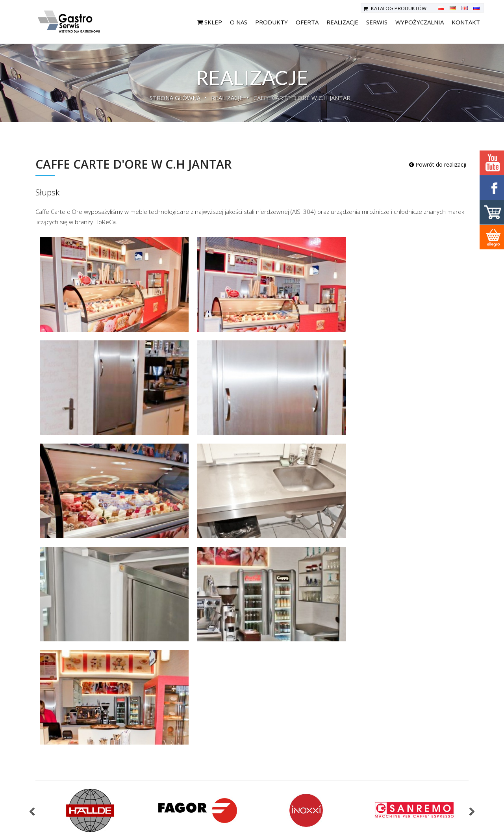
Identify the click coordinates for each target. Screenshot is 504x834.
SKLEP (210, 22)
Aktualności (185, 795)
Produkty (271, 22)
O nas (239, 22)
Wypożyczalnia (420, 22)
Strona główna (175, 98)
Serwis (377, 22)
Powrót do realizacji (438, 164)
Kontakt (466, 22)
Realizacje (342, 22)
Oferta (307, 22)
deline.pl (479, 826)
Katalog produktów (395, 8)
